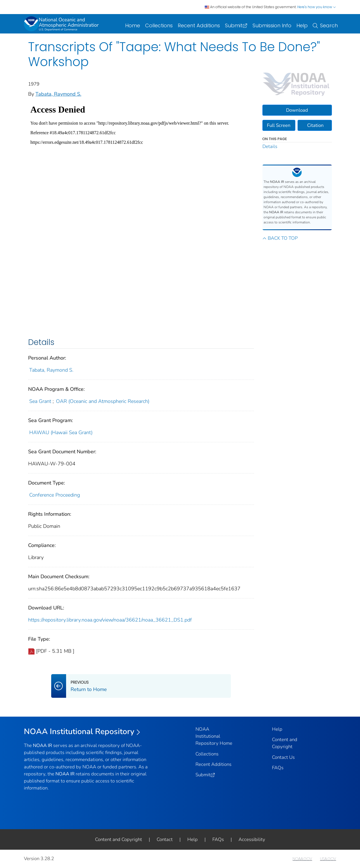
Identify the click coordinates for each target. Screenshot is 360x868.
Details (270, 146)
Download (297, 110)
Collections (159, 25)
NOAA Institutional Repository (82, 732)
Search (325, 25)
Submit (236, 25)
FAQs (278, 768)
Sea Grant (40, 401)
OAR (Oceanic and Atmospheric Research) (103, 401)
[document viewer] (139, 215)
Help (302, 25)
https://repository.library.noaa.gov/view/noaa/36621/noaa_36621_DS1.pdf (110, 620)
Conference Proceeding (55, 495)
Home (133, 25)
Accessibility (252, 839)
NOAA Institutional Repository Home (214, 736)
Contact (165, 839)
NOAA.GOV (302, 859)
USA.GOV (328, 859)
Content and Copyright (119, 839)
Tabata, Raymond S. (58, 94)
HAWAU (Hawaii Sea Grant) (61, 432)
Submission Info (272, 25)
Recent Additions (199, 25)
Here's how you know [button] (317, 7)
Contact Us (283, 757)
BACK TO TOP (280, 238)
